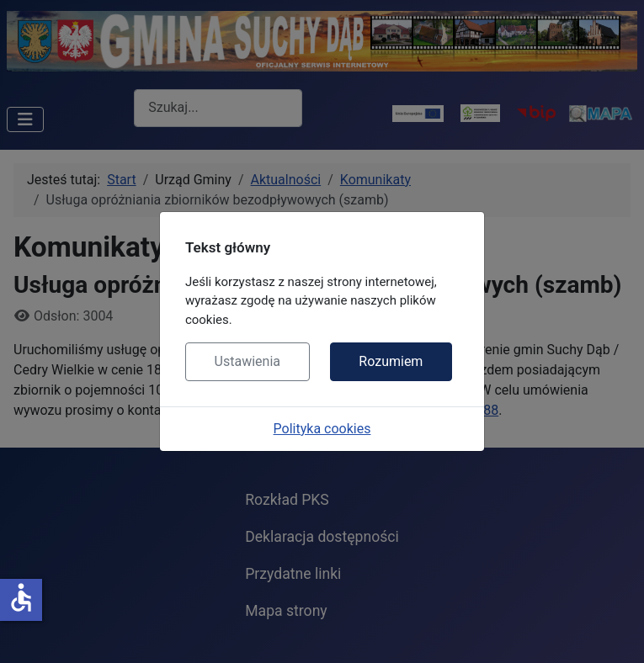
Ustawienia (247, 361)
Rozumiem (391, 361)
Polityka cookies (322, 429)
